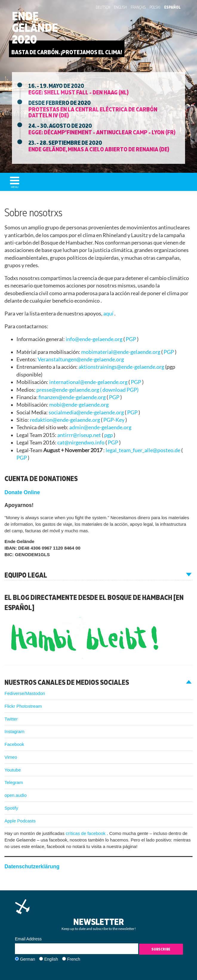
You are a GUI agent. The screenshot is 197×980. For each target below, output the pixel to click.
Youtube (13, 770)
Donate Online (22, 492)
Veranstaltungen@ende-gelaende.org (81, 359)
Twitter (11, 719)
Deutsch (103, 7)
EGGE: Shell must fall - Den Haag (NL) (79, 92)
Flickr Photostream (23, 706)
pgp (109, 435)
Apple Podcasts (20, 821)
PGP (131, 339)
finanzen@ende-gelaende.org (73, 397)
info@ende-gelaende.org (94, 339)
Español (172, 7)
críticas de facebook (86, 833)
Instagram (14, 731)
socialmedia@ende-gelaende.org (87, 412)
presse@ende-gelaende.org (68, 390)
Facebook (14, 744)
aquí (109, 314)
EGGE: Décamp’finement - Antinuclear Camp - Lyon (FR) (102, 132)
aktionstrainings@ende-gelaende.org (122, 367)
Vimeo (11, 757)
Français (138, 7)
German (28, 959)
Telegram (14, 782)
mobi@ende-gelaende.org (79, 405)
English (120, 7)
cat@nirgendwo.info (81, 442)
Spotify (11, 808)
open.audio (16, 795)
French (74, 959)
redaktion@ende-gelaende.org (65, 420)
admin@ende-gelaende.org (100, 427)
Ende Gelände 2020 (35, 28)
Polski (155, 7)
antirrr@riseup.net (80, 435)
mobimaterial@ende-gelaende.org (121, 352)
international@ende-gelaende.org (89, 382)
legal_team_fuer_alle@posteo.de (143, 450)
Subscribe (161, 949)
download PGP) (120, 390)
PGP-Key (114, 420)
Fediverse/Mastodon (25, 693)
